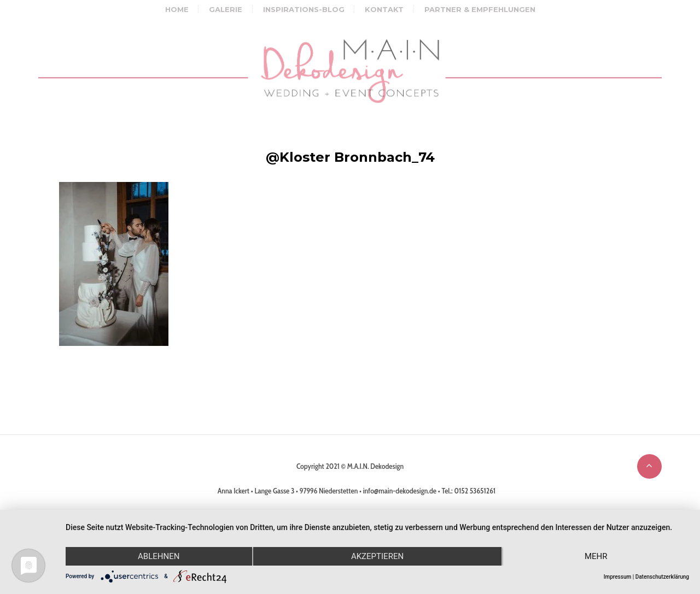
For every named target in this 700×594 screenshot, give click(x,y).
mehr (596, 556)
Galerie (226, 9)
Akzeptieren (377, 556)
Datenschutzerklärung (662, 577)
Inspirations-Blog (304, 9)
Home (177, 9)
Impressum (618, 577)
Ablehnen (159, 556)
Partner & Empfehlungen (480, 9)
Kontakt (384, 9)
